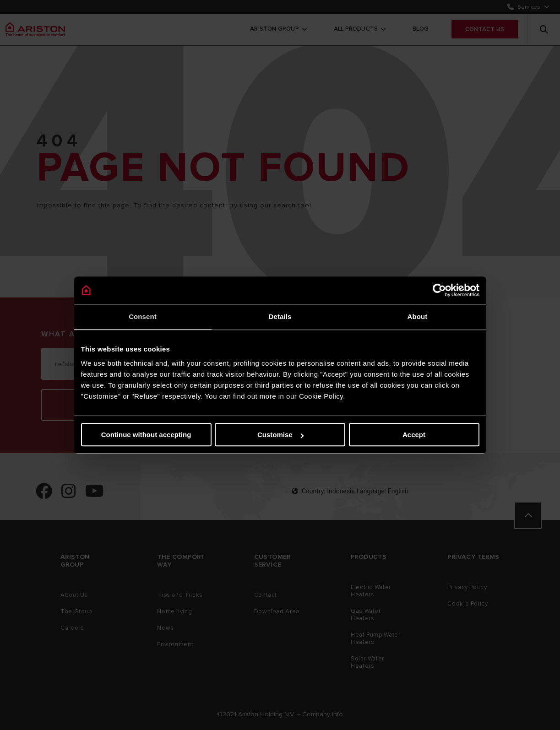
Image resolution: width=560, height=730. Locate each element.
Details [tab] (280, 316)
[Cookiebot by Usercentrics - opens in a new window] (439, 290)
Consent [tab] (143, 316)
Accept (414, 435)
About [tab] (418, 316)
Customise (280, 435)
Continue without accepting (146, 435)
